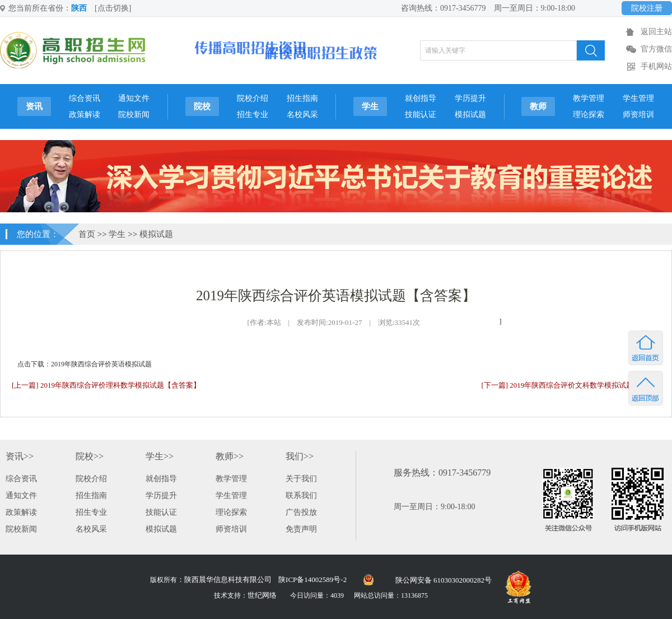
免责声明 (301, 529)
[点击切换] (113, 8)
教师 (538, 106)
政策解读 (85, 115)
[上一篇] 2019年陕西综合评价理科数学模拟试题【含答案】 (106, 385)
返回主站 (656, 32)
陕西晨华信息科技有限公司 (228, 580)
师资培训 (638, 115)
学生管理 (638, 98)
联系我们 (301, 495)
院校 (202, 106)
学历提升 (470, 98)
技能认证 (421, 115)
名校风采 (302, 115)
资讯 (34, 106)
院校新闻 (134, 115)
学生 (370, 106)
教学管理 (589, 98)
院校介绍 (253, 98)
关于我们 (301, 479)
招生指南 (302, 98)
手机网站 (656, 66)
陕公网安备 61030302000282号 (444, 580)
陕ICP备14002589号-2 (312, 580)
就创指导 (421, 98)
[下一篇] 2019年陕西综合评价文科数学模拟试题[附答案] (571, 385)
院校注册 (647, 8)
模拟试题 (470, 115)
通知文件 (134, 98)
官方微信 (656, 49)
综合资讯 (85, 98)
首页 (87, 234)
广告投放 (301, 512)
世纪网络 (262, 595)
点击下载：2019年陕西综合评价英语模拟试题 (85, 364)
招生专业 (253, 115)
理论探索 (589, 115)
